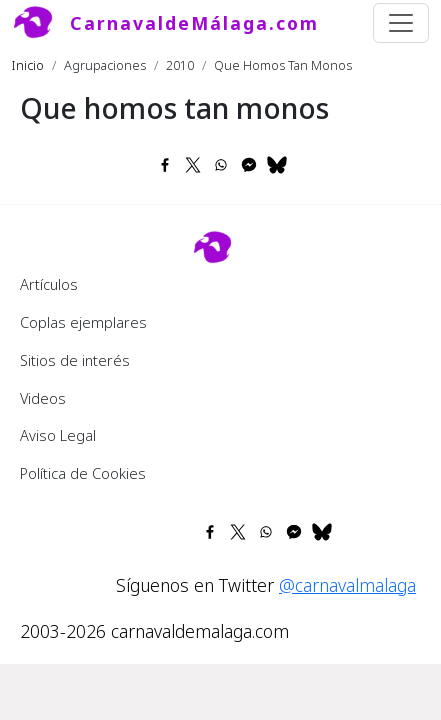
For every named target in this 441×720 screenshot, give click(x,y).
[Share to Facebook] (165, 165)
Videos (43, 398)
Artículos (49, 284)
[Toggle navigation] (401, 23)
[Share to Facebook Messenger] (249, 165)
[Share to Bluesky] (277, 165)
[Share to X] (193, 165)
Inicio (28, 65)
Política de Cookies (83, 473)
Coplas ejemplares (83, 322)
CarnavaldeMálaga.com (194, 23)
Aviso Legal (58, 435)
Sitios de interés (75, 360)
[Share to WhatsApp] (221, 165)
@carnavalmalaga (347, 585)
